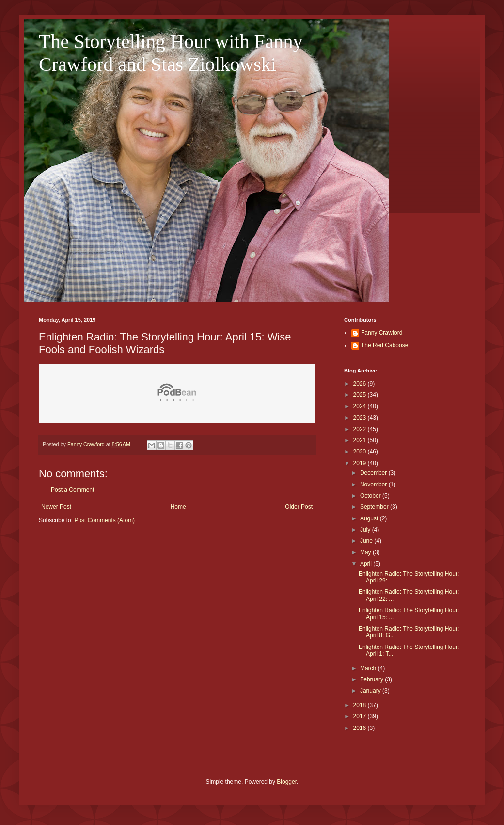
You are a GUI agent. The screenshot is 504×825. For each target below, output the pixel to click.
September (375, 507)
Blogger (287, 782)
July (366, 530)
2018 (361, 705)
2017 (361, 716)
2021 (361, 440)
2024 (361, 406)
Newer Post (56, 507)
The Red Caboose (385, 345)
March (369, 668)
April (367, 564)
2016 (361, 728)
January (371, 691)
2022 (361, 429)
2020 (361, 452)
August (370, 518)
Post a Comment (72, 490)
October (371, 496)
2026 (361, 384)
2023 (361, 418)
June (367, 541)
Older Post (299, 507)
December (374, 473)
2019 (361, 463)
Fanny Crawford (382, 333)
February (372, 679)
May (366, 552)
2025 (361, 395)
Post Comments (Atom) (104, 520)
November (374, 485)
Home (178, 507)
